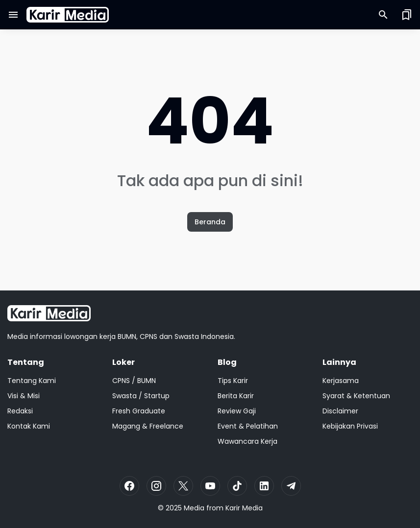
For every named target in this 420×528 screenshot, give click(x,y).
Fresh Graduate (139, 411)
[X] (183, 486)
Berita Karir (236, 396)
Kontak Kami (29, 426)
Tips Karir (233, 381)
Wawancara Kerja (247, 441)
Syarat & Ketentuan (356, 396)
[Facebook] (129, 486)
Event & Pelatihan (248, 426)
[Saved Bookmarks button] (407, 15)
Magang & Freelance (148, 426)
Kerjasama (341, 381)
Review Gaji (237, 411)
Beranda (210, 222)
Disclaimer (340, 411)
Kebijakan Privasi (350, 426)
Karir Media (244, 508)
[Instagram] (156, 486)
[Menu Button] (13, 15)
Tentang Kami (32, 381)
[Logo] (49, 313)
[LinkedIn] (264, 486)
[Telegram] (291, 486)
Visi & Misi (24, 396)
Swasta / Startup (141, 396)
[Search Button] (383, 15)
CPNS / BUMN (134, 381)
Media (194, 508)
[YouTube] (210, 486)
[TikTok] (237, 486)
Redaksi (20, 411)
